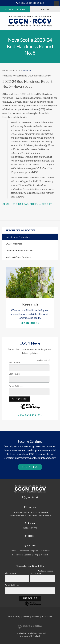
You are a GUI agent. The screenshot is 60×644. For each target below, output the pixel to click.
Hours (31, 536)
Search (26, 617)
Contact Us (30, 467)
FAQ (36, 555)
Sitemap (36, 617)
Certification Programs (28, 551)
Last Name (14, 374)
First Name (14, 363)
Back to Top (47, 617)
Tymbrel (36, 636)
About (13, 551)
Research (27, 70)
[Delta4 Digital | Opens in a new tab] (30, 626)
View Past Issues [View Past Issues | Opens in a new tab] (29, 415)
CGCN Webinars (14, 244)
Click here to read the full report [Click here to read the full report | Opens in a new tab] (27, 204)
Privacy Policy (14, 617)
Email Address (17, 386)
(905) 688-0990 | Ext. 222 (31, 3)
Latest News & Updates (18, 237)
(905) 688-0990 (30, 528)
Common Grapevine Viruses (20, 250)
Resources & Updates (22, 555)
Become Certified (15, 9)
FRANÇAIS (45, 9)
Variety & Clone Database (18, 257)
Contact (44, 555)
